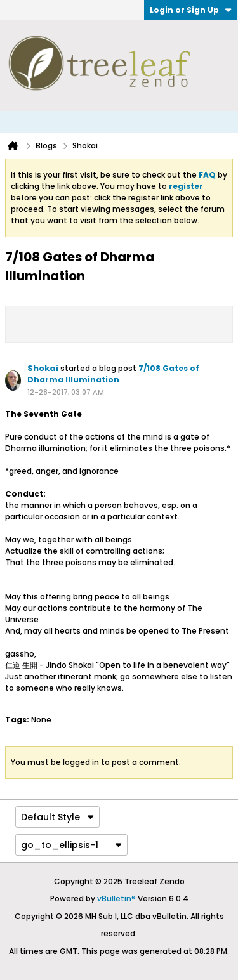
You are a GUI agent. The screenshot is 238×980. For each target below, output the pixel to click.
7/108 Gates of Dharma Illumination (113, 374)
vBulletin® (116, 898)
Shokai (43, 368)
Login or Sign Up (191, 10)
